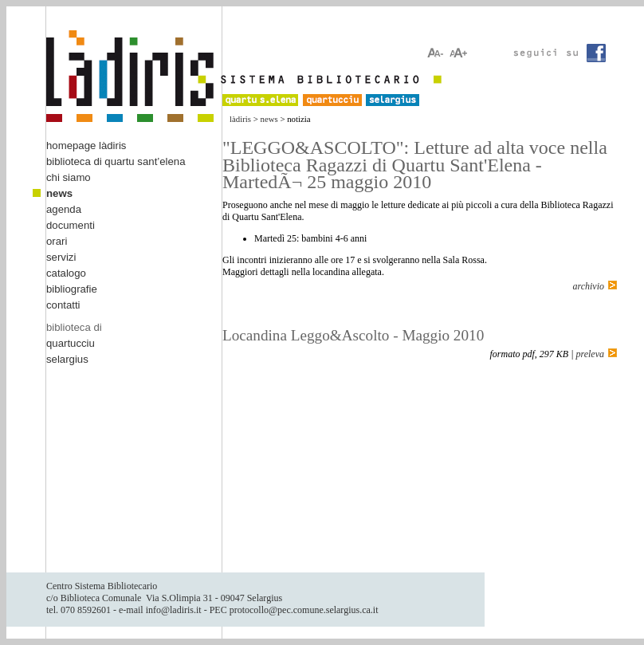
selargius (67, 359)
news (269, 119)
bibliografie (72, 289)
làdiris (240, 119)
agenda (64, 209)
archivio (588, 286)
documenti (71, 225)
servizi (61, 257)
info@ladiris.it (174, 610)
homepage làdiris (86, 146)
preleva (590, 354)
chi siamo (69, 177)
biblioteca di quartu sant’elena (116, 161)
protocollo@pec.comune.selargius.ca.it (304, 610)
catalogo (66, 273)
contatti (63, 305)
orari (57, 241)
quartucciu (71, 343)
